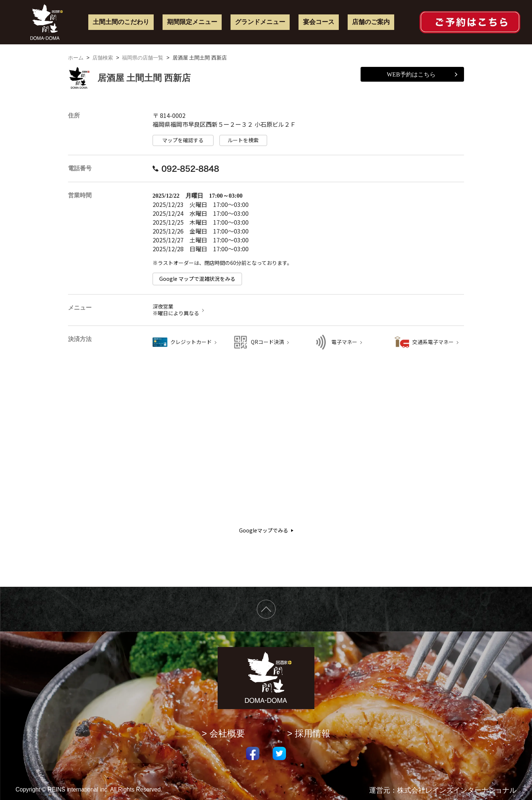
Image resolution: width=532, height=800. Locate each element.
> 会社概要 (223, 733)
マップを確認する (183, 140)
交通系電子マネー (433, 342)
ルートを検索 (243, 140)
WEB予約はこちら (422, 74)
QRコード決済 (267, 342)
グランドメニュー (260, 22)
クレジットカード (191, 342)
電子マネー (344, 342)
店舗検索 (103, 58)
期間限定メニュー (192, 22)
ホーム (76, 58)
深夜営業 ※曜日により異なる (176, 310)
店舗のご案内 (371, 22)
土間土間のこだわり (121, 22)
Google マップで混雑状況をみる (197, 279)
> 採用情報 (309, 733)
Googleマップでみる (266, 530)
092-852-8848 (186, 168)
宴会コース (319, 22)
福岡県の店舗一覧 (143, 58)
